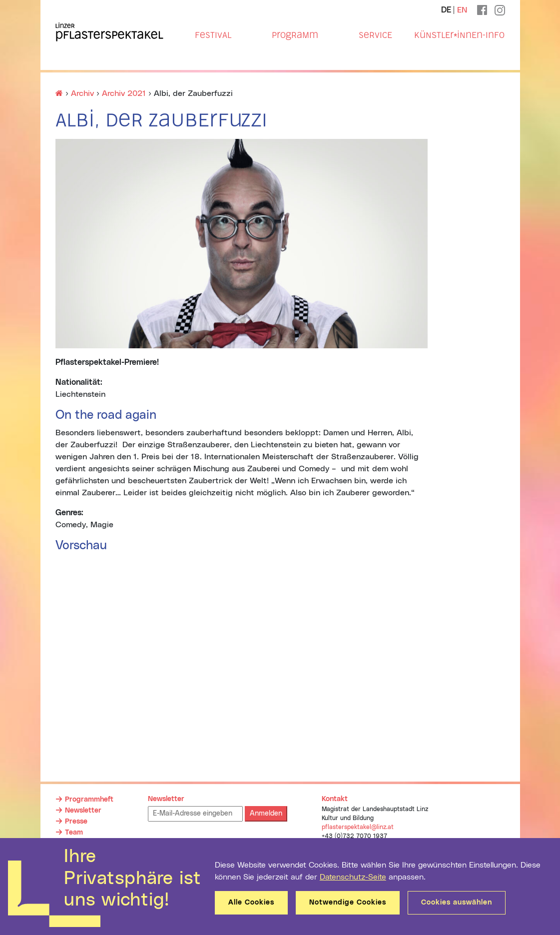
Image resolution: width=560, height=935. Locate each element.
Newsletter (83, 811)
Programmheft (89, 800)
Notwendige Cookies (348, 903)
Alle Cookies (251, 903)
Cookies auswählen (457, 903)
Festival (213, 35)
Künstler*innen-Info (459, 35)
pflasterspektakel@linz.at (358, 827)
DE (446, 10)
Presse (76, 822)
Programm (295, 35)
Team (74, 833)
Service (375, 35)
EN (462, 10)
